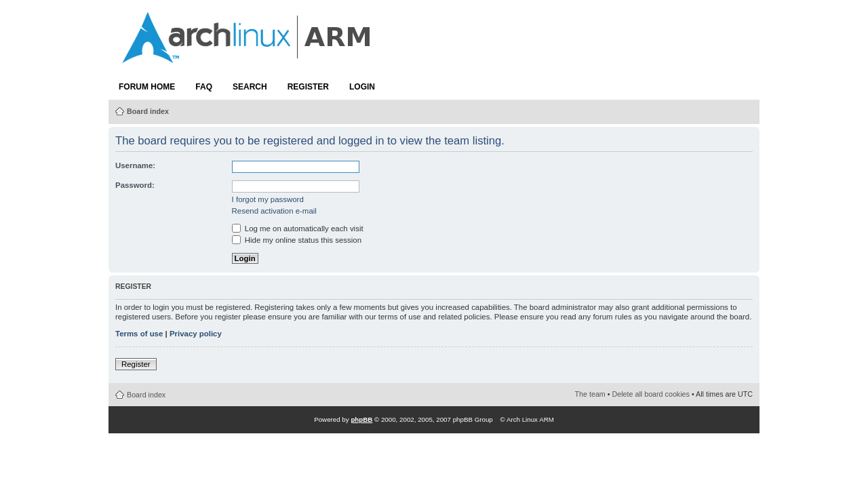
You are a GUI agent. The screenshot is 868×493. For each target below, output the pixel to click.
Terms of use (139, 334)
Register (308, 87)
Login (362, 87)
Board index (148, 111)
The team (590, 394)
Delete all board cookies (651, 394)
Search (250, 87)
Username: (135, 165)
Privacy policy (196, 334)
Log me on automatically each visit (298, 229)
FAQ (204, 87)
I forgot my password (268, 199)
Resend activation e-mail (274, 211)
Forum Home (147, 87)
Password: (135, 185)
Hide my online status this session (297, 240)
